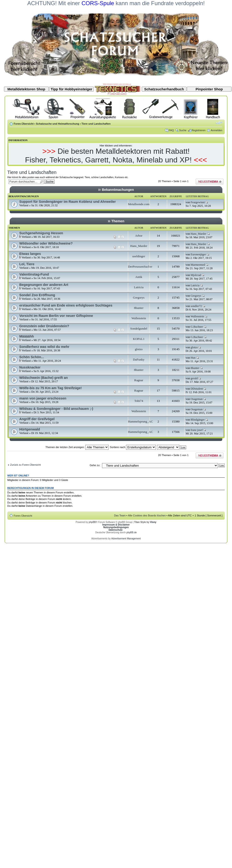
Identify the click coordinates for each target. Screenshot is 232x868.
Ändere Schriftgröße (219, 123)
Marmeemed (198, 265)
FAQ (171, 130)
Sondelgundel (139, 328)
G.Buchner (197, 327)
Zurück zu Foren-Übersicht (25, 465)
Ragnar (139, 380)
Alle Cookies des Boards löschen (147, 515)
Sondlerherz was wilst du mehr (44, 347)
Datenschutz (116, 530)
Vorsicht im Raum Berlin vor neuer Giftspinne (56, 316)
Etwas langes (30, 254)
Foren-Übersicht (24, 124)
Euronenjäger (198, 254)
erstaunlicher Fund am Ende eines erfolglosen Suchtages (66, 305)
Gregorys (139, 298)
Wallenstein (139, 318)
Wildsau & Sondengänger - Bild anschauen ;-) (56, 409)
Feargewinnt (198, 202)
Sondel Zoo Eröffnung (37, 295)
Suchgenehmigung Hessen (41, 233)
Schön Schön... (32, 357)
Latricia (139, 287)
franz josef (197, 430)
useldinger (139, 256)
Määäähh (27, 336)
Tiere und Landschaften (96, 124)
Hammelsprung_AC (141, 421)
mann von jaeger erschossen (43, 398)
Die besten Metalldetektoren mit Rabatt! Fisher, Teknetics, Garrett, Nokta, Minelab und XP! (108, 156)
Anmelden (216, 130)
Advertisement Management (126, 539)
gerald (194, 378)
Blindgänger (198, 420)
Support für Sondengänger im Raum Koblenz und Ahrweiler (68, 202)
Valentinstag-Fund (34, 274)
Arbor (139, 236)
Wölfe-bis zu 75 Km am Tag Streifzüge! (51, 388)
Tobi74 (139, 401)
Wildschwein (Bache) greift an (43, 378)
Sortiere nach (133, 447)
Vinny (153, 522)
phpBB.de (132, 532)
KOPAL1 (139, 339)
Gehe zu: (95, 465)
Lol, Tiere (27, 264)
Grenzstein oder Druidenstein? (44, 326)
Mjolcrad (196, 275)
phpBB (92, 522)
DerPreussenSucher (140, 267)
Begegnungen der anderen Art (44, 285)
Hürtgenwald (30, 429)
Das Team (120, 515)
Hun (193, 358)
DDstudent (197, 389)
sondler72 (196, 306)
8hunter (139, 308)
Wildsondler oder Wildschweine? (46, 243)
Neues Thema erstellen (210, 182)
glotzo (139, 349)
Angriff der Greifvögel (37, 419)
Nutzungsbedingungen (116, 527)
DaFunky (139, 359)
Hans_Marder (199, 234)
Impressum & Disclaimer (116, 525)
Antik (139, 277)
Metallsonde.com (139, 204)
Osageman (197, 399)
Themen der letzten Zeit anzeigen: (77, 447)
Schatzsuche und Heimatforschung (58, 124)
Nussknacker (30, 367)
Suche (183, 130)
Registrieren (199, 130)
